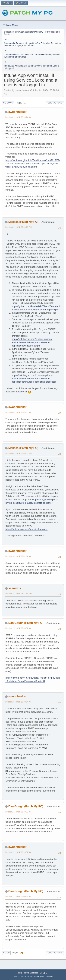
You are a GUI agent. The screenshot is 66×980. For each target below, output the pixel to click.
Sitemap (49, 976)
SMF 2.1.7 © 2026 (21, 976)
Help (20, 973)
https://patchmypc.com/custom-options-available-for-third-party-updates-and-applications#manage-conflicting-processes (34, 379)
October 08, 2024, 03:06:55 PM (18, 453)
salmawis (15, 588)
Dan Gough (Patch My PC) (26, 623)
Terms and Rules (31, 973)
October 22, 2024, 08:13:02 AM (18, 852)
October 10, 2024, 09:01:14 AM (18, 556)
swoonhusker (17, 112)
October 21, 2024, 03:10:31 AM (18, 812)
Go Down (8, 103)
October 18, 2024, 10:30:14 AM (18, 702)
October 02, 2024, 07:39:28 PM (18, 227)
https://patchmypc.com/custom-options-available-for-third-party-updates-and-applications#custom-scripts (32, 342)
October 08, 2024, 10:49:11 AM (18, 412)
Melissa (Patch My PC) (23, 222)
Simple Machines (37, 976)
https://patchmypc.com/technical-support (26, 529)
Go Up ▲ (44, 973)
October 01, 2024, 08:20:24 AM (18, 117)
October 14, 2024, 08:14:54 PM (18, 594)
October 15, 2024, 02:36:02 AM (18, 628)
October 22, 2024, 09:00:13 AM (18, 897)
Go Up (6, 953)
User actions (55, 103)
